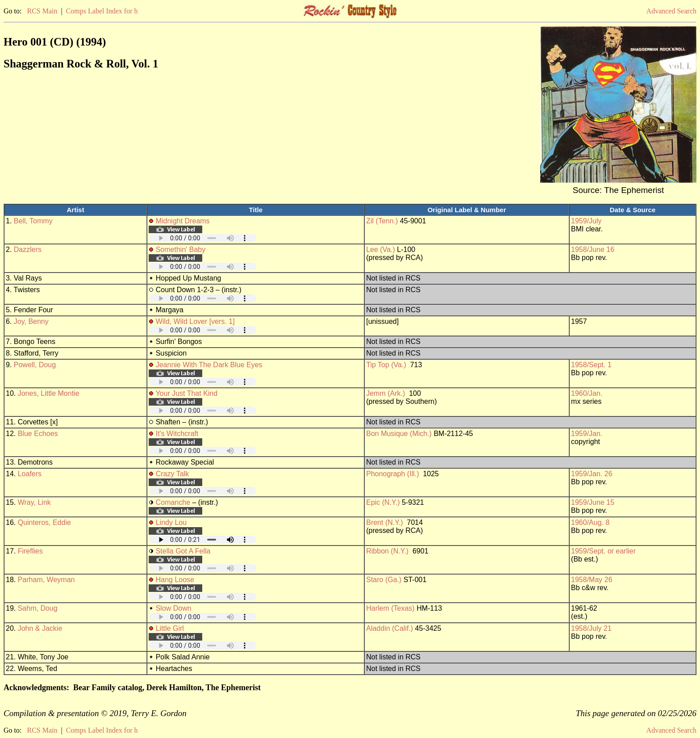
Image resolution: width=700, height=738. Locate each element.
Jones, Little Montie (49, 393)
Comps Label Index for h (102, 11)
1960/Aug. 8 (590, 522)
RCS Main (42, 11)
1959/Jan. (587, 434)
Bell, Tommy (33, 221)
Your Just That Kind (186, 393)
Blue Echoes (38, 434)
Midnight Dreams (183, 221)
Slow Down (174, 608)
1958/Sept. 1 (591, 365)
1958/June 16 (593, 249)
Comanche (173, 502)
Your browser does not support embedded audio (203, 238)
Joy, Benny (31, 321)
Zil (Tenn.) (382, 221)
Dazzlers (28, 249)
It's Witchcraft (177, 434)
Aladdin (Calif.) (390, 628)
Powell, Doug (35, 365)
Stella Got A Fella (183, 551)
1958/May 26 (592, 580)
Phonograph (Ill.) (392, 474)
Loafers (30, 474)
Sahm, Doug (38, 608)
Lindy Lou (171, 522)
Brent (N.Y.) (384, 522)
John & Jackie (40, 628)
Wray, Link (34, 502)
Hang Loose (175, 580)
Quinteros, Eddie (44, 522)
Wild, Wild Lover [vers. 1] (195, 321)
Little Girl (170, 628)
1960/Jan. (587, 393)
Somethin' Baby (181, 249)
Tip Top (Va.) (386, 365)
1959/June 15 (593, 502)
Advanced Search (671, 11)
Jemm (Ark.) (385, 393)
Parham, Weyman (46, 580)
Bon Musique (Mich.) (399, 434)
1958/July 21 (591, 628)
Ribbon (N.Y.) (387, 551)
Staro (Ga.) (384, 580)
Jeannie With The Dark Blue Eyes (209, 365)
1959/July (586, 221)
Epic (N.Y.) (383, 502)
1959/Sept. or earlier (603, 551)
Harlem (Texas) (390, 608)
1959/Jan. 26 (592, 474)
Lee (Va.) (381, 249)
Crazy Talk (172, 474)
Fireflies (30, 551)
